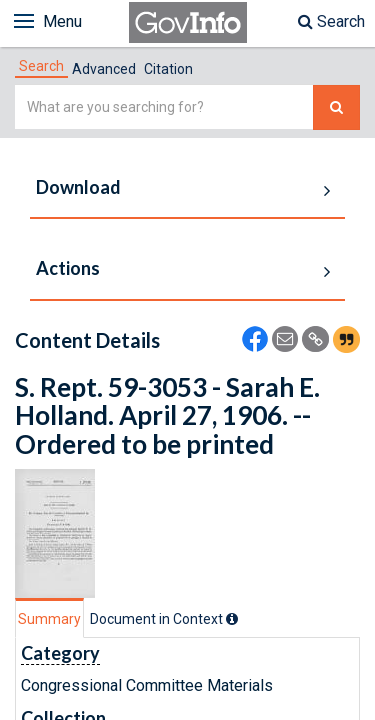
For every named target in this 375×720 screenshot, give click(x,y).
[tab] (41, 66)
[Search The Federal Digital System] (336, 107)
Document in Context (164, 619)
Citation (168, 69)
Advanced (104, 69)
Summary (49, 619)
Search (331, 21)
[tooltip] (232, 619)
